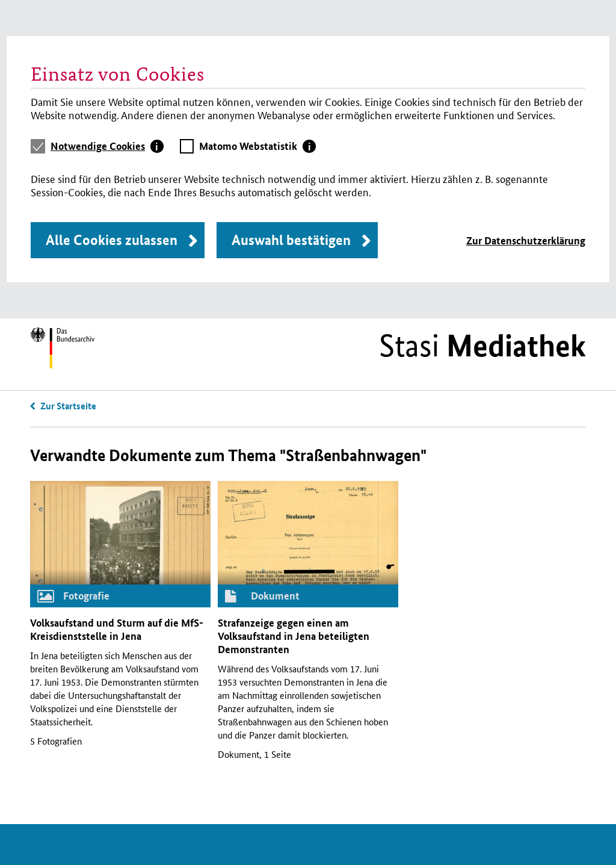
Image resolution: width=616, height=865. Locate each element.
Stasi (482, 346)
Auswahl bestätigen (291, 240)
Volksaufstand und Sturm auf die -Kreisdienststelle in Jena (117, 629)
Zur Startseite (68, 406)
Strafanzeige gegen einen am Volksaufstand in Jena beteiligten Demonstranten (294, 636)
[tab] (107, 146)
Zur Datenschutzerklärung (526, 240)
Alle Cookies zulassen (112, 240)
